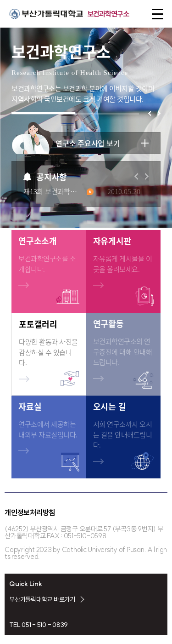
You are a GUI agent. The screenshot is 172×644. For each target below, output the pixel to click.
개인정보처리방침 (30, 512)
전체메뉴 (155, 14)
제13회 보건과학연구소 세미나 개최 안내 (58, 192)
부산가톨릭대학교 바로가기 (42, 599)
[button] (150, 113)
